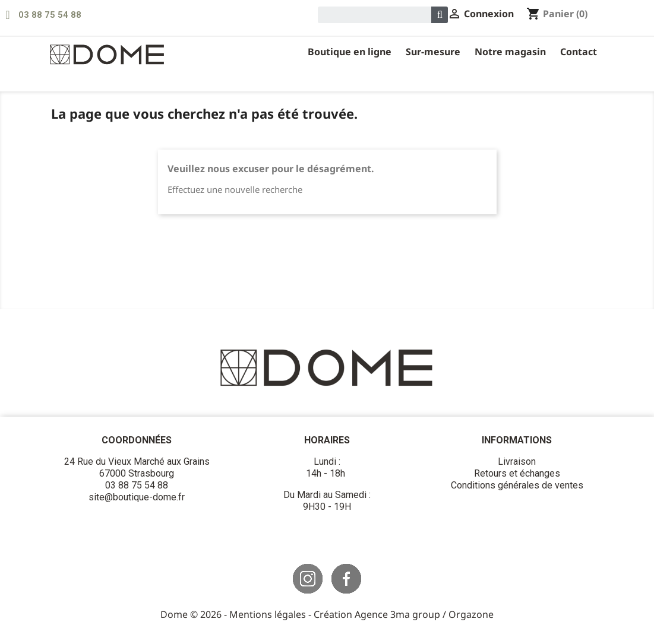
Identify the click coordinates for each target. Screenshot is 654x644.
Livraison (517, 461)
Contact (579, 52)
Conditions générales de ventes (517, 485)
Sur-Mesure (433, 52)
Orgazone (471, 614)
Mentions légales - (271, 614)
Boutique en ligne (350, 52)
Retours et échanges (517, 473)
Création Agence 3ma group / (381, 614)
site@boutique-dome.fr (137, 497)
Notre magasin (510, 52)
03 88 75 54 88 (50, 15)
